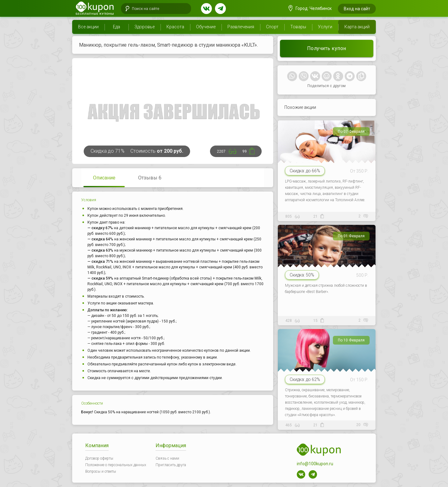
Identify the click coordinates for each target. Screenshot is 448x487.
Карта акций (357, 27)
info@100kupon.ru (315, 464)
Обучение (206, 27)
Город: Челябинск (310, 8)
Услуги (325, 27)
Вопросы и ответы (101, 471)
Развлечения (241, 27)
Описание (104, 178)
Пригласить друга (171, 465)
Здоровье (145, 27)
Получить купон (327, 48)
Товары (298, 27)
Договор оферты (99, 458)
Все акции (88, 27)
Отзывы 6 (150, 178)
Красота (175, 27)
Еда (117, 27)
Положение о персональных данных (116, 465)
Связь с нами (167, 458)
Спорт (272, 27)
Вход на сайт (357, 9)
